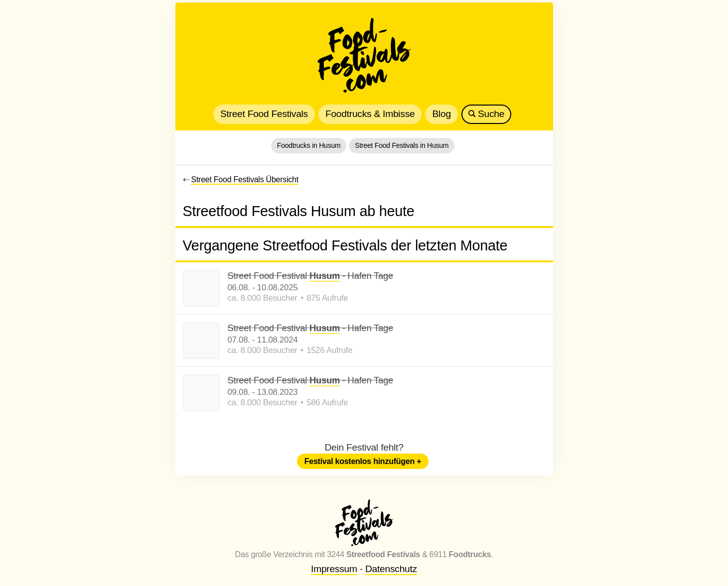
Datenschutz (391, 569)
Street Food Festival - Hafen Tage (310, 276)
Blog (441, 114)
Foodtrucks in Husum (309, 145)
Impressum (334, 569)
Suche (486, 114)
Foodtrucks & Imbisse (370, 114)
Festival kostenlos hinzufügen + (363, 461)
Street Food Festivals (264, 114)
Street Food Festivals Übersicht (244, 179)
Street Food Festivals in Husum (402, 145)
